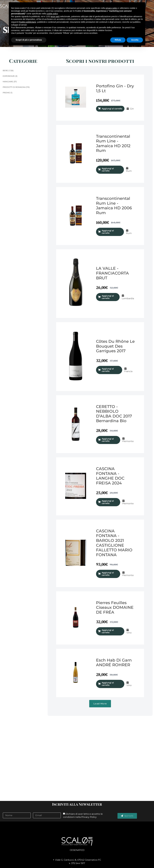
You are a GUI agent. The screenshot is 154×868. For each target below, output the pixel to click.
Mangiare (8, 82)
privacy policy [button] (112, 8)
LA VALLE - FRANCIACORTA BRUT (112, 273)
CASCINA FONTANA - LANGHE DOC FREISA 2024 (110, 476)
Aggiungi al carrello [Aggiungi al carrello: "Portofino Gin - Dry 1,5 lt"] (112, 109)
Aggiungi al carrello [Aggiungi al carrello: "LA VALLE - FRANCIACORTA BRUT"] (108, 297)
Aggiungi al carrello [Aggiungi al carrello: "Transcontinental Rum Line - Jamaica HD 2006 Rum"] (108, 232)
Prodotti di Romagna (14, 87)
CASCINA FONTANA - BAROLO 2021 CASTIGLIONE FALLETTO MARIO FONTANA (114, 543)
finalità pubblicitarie (28, 22)
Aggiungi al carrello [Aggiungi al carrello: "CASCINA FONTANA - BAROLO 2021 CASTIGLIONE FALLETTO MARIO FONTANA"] (108, 574)
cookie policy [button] (52, 14)
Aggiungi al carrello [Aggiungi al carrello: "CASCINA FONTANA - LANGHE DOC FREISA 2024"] (108, 502)
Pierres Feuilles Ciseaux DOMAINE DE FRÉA (115, 607)
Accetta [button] (135, 40)
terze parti (55, 16)
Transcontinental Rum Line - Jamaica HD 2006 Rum (114, 206)
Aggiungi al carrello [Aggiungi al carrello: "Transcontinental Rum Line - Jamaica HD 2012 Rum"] (108, 170)
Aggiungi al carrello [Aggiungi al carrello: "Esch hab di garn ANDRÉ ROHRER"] (108, 684)
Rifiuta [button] (118, 40)
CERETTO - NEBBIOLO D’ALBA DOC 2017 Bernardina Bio (114, 414)
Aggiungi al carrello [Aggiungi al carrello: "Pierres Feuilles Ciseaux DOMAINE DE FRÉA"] (108, 631)
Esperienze (9, 76)
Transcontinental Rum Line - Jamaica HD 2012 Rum (113, 143)
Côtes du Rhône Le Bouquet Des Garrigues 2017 (115, 346)
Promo (6, 93)
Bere (5, 70)
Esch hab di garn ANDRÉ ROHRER (114, 663)
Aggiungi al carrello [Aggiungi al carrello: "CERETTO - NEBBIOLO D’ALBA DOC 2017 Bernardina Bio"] (108, 440)
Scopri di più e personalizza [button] (29, 40)
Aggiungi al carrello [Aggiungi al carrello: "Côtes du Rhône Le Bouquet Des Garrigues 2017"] (108, 370)
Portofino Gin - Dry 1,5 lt (115, 88)
